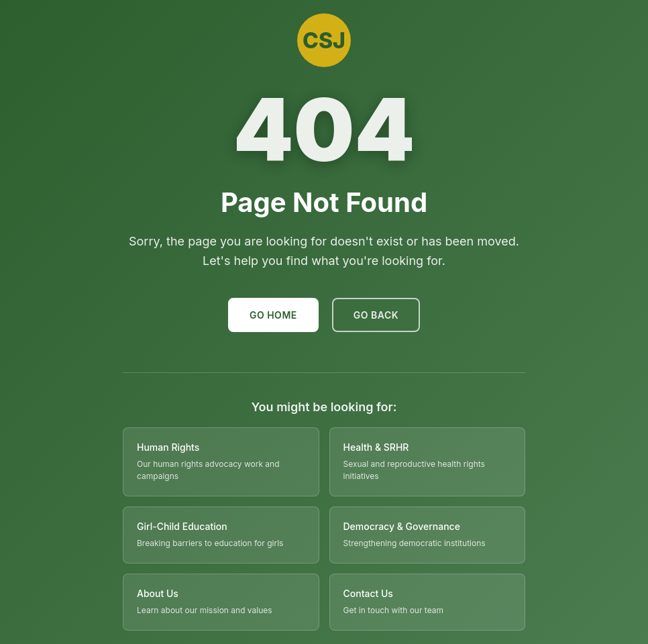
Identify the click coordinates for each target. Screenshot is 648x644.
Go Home (273, 315)
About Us (158, 593)
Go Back (376, 315)
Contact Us (368, 593)
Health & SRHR (376, 447)
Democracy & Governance (402, 526)
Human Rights (168, 447)
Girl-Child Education (182, 526)
